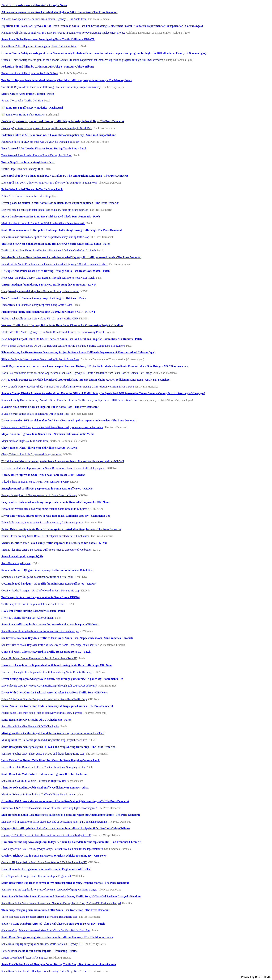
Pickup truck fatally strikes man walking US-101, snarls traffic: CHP (40, 318)
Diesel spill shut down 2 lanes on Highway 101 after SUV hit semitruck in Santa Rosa (49, 183)
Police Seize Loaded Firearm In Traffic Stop (26, 196)
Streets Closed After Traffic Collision (22, 101)
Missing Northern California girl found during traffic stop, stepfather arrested (44, 740)
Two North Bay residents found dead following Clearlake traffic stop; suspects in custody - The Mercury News (67, 80)
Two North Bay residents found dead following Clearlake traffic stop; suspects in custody (51, 87)
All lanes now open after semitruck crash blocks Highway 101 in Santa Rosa (44, 19)
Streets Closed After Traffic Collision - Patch (28, 94)
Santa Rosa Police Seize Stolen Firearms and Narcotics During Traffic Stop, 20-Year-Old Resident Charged (61, 903)
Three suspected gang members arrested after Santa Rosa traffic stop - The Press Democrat (55, 910)
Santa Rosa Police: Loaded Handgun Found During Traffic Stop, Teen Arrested (45, 971)
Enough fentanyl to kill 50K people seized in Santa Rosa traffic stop (39, 495)
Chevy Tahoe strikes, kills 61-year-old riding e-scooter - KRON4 (39, 448)
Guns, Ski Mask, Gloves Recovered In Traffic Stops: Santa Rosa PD (39, 658)
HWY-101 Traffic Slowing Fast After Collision (27, 618)
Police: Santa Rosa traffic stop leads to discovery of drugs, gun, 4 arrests (42, 713)
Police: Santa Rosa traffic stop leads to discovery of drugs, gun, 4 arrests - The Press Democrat (57, 706)
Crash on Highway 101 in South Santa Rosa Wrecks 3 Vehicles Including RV (44, 862)
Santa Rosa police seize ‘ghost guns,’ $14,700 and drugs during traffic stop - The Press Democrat (58, 747)
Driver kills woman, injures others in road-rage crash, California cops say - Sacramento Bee (56, 516)
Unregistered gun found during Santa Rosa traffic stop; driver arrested (40, 291)
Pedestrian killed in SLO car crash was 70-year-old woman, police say (40, 142)
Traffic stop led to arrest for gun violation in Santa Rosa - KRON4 (41, 597)
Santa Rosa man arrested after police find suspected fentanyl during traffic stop (45, 237)
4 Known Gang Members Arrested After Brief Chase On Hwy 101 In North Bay (46, 930)
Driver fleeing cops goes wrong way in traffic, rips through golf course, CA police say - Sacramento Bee (62, 679)
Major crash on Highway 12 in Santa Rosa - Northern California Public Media (48, 434)
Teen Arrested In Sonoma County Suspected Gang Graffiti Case (37, 305)
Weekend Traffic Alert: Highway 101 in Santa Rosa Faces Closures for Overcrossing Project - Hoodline (62, 325)
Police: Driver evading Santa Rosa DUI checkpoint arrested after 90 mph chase (45, 536)
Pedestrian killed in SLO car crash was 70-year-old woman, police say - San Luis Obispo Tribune (59, 135)
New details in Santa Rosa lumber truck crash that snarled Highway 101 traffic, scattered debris (54, 264)
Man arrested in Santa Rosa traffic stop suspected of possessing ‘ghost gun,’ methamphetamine (54, 822)
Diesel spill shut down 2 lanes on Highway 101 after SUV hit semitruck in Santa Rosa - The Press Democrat (65, 176)
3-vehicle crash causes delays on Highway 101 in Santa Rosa (35, 414)
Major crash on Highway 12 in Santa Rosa (25, 441)
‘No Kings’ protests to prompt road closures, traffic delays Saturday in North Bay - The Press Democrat (63, 121)
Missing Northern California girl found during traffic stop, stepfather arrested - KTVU (53, 733)
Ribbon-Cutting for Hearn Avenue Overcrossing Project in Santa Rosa (40, 359)
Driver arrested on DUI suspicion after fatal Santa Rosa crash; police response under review (52, 427)
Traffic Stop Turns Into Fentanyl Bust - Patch (28, 162)
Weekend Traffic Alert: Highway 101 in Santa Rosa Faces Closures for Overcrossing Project (53, 332)
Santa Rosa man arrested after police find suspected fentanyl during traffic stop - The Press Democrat (62, 230)
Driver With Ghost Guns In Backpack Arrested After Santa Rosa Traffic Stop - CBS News (55, 692)
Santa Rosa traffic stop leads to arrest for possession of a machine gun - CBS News (50, 624)
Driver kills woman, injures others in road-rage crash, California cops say (42, 522)
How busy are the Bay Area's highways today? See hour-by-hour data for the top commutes (52, 849)
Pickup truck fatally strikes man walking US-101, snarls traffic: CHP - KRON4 (48, 312)
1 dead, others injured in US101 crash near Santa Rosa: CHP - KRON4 (43, 475)
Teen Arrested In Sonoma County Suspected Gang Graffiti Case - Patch (44, 298)
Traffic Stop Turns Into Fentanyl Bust (22, 169)
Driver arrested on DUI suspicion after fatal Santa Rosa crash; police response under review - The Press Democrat (69, 420)
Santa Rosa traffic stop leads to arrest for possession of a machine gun (40, 631)
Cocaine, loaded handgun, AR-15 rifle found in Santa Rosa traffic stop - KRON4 (49, 584)
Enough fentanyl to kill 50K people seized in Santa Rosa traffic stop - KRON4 (47, 489)
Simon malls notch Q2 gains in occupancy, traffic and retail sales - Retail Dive (47, 570)
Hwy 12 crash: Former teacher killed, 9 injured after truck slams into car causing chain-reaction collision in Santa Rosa (68, 387)
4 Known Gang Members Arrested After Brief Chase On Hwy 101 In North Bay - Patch (53, 924)
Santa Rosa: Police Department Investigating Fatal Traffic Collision (39, 46)
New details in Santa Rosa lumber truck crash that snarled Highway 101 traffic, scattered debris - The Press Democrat (71, 257)
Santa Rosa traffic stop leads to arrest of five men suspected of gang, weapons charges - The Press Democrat (65, 883)
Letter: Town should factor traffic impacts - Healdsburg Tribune (39, 951)
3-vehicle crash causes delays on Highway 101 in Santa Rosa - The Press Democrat (50, 407)
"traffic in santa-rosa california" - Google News (34, 5)
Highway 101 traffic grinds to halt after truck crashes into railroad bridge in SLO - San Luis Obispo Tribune (66, 828)
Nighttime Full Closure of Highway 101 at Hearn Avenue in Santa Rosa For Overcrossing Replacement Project (63, 33)
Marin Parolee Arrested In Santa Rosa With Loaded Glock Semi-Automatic (43, 223)
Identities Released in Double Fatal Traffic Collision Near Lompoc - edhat (45, 788)
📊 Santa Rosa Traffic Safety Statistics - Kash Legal (32, 108)
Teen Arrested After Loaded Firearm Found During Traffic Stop (37, 155)
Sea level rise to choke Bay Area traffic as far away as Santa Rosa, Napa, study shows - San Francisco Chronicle (67, 638)
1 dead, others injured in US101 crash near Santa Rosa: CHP (35, 482)
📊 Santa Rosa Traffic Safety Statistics (23, 115)
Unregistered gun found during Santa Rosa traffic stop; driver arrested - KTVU (49, 285)
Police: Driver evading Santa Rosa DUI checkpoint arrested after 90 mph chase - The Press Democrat (61, 529)
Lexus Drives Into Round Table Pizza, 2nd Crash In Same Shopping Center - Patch (50, 760)
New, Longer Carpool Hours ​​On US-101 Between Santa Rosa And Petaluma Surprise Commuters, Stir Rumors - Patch (72, 339)
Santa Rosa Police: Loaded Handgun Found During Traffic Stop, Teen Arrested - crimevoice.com (59, 964)
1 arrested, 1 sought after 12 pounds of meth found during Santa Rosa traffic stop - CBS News (57, 665)
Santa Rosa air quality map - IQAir (22, 556)
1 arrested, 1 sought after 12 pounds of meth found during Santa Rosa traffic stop (46, 672)
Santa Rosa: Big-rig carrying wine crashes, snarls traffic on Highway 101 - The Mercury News (57, 937)
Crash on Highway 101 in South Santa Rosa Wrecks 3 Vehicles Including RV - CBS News (54, 856)
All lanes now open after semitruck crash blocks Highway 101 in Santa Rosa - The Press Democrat (59, 12)
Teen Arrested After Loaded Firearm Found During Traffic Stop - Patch (44, 148)
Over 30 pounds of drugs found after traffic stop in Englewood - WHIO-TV (46, 869)
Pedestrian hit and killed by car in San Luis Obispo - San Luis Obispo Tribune (48, 67)
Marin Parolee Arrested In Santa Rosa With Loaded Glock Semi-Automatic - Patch (51, 217)
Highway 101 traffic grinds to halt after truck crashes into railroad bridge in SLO (46, 835)
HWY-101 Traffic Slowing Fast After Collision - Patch (33, 611)
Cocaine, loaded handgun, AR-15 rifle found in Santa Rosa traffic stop (40, 591)
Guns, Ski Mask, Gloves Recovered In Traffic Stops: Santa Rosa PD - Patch (46, 652)
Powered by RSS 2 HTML (256, 977)
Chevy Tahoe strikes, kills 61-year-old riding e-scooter (32, 454)
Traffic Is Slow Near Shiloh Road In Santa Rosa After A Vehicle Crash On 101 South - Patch (56, 244)
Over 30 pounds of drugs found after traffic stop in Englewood (36, 876)
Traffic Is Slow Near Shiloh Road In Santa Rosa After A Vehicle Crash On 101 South (49, 250)
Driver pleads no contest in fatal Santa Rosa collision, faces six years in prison (45, 210)
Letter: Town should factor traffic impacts (25, 958)
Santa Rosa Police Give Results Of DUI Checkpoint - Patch (36, 720)
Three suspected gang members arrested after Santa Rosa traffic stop (39, 917)
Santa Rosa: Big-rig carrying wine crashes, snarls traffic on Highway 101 (42, 944)
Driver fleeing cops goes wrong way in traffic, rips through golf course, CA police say (49, 686)
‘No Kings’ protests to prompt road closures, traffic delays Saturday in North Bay (47, 128)
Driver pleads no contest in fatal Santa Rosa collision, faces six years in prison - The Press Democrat (60, 203)
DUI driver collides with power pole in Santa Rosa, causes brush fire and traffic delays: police (54, 468)
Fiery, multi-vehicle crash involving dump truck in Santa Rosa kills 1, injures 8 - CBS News (55, 502)
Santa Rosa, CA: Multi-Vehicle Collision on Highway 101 (34, 781)
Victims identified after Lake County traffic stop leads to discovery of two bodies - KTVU (54, 543)
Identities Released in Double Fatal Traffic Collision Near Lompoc (38, 794)
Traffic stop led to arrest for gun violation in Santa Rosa (32, 604)
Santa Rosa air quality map (16, 563)
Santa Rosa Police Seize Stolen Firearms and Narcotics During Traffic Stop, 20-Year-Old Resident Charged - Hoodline (71, 896)
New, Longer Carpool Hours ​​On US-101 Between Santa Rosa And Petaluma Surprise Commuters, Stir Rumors (63, 346)
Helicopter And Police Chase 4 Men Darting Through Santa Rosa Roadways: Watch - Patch (56, 271)
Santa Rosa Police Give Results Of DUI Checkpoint (30, 726)
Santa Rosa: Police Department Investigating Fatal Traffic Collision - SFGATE (48, 39)
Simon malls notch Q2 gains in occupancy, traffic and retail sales (37, 577)
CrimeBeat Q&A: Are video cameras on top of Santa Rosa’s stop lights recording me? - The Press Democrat (65, 801)
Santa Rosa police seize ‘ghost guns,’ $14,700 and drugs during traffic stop (43, 754)
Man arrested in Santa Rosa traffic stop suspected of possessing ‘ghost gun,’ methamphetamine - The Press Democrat (71, 815)
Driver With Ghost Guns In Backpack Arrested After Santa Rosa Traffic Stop (44, 699)
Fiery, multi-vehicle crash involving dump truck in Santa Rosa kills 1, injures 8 (45, 509)
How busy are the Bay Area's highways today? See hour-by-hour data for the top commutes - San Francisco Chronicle (71, 842)
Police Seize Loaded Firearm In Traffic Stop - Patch (32, 189)
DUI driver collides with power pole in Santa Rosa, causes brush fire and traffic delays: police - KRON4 (63, 461)
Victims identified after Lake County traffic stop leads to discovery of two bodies (46, 550)
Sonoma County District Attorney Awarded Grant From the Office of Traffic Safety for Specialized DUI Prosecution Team (69, 400)
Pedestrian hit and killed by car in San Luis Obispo (30, 73)
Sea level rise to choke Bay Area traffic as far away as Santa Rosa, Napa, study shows (49, 645)
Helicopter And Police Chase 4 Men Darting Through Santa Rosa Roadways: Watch (48, 278)
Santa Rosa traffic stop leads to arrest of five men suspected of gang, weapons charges (49, 890)
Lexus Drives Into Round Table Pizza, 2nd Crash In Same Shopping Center (43, 767)
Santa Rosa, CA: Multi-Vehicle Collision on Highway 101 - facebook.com (44, 774)
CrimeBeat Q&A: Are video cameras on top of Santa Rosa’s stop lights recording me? (49, 808)
